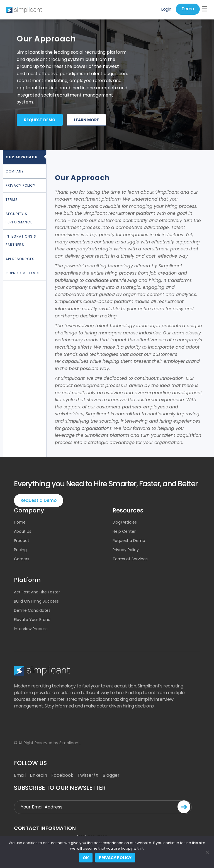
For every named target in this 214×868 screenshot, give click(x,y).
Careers (22, 559)
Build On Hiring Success (36, 601)
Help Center (124, 531)
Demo (188, 9)
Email (20, 775)
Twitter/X (88, 775)
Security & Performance (19, 218)
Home (20, 522)
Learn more (86, 120)
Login (166, 9)
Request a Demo (39, 500)
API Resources (20, 259)
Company (15, 171)
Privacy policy (115, 858)
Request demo (40, 120)
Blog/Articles (125, 522)
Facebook (62, 775)
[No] (207, 852)
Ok (86, 858)
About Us (23, 531)
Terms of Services (130, 559)
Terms (12, 200)
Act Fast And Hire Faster (37, 592)
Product (22, 541)
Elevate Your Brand (32, 620)
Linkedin (38, 775)
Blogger (111, 775)
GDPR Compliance (23, 273)
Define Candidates (32, 610)
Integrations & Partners (21, 241)
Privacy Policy (20, 185)
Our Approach (22, 157)
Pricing (20, 550)
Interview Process (31, 629)
